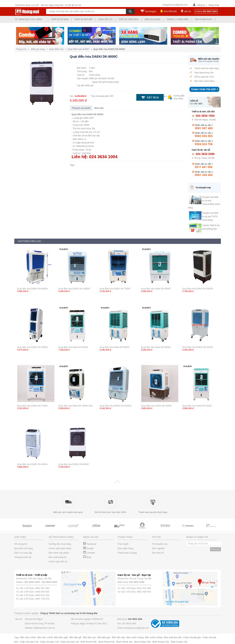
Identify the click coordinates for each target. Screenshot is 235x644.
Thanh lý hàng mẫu (178, 19)
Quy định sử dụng (24, 548)
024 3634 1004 (32, 582)
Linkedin (89, 553)
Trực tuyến (123, 544)
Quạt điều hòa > (58, 49)
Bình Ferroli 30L (89, 642)
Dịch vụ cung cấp (23, 553)
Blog (87, 557)
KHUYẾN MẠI (170, 11)
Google (89, 548)
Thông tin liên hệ (23, 557)
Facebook (90, 544)
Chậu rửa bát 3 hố (29, 642)
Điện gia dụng (153, 19)
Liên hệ (187, 11)
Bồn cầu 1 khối (45, 637)
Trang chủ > (23, 49)
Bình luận (99, 108)
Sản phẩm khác (203, 19)
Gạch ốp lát (106, 19)
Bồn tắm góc (104, 637)
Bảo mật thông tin (58, 557)
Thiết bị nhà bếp (84, 19)
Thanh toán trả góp (127, 553)
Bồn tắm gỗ (76, 637)
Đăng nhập (214, 5)
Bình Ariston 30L (143, 642)
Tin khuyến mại (160, 544)
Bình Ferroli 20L (107, 642)
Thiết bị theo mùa (129, 19)
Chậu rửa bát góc (192, 637)
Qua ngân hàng (126, 548)
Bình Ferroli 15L (125, 642)
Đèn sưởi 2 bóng (154, 637)
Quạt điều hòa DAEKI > (81, 49)
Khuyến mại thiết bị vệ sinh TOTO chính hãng (210, 217)
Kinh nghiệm (158, 548)
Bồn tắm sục (90, 637)
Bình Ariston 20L (161, 642)
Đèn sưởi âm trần (173, 637)
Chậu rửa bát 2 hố (49, 642)
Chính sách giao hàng (60, 548)
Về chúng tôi (21, 544)
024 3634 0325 (50, 582)
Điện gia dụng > (40, 49)
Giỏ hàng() (151, 11)
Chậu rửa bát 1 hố (70, 642)
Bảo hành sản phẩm (59, 553)
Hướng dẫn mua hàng (60, 544)
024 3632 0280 (137, 582)
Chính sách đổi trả (58, 562)
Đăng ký (201, 5)
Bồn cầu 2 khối (28, 637)
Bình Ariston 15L (179, 642)
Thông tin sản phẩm (81, 108)
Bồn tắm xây (118, 637)
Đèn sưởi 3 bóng (135, 637)
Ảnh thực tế (158, 553)
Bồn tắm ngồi (61, 637)
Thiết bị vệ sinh (60, 19)
